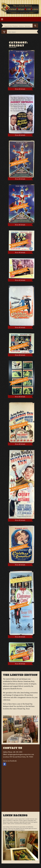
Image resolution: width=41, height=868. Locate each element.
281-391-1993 (18, 752)
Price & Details (20, 89)
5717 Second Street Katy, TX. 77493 (21, 757)
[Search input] (18, 26)
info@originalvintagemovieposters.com (21, 754)
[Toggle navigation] (2, 19)
